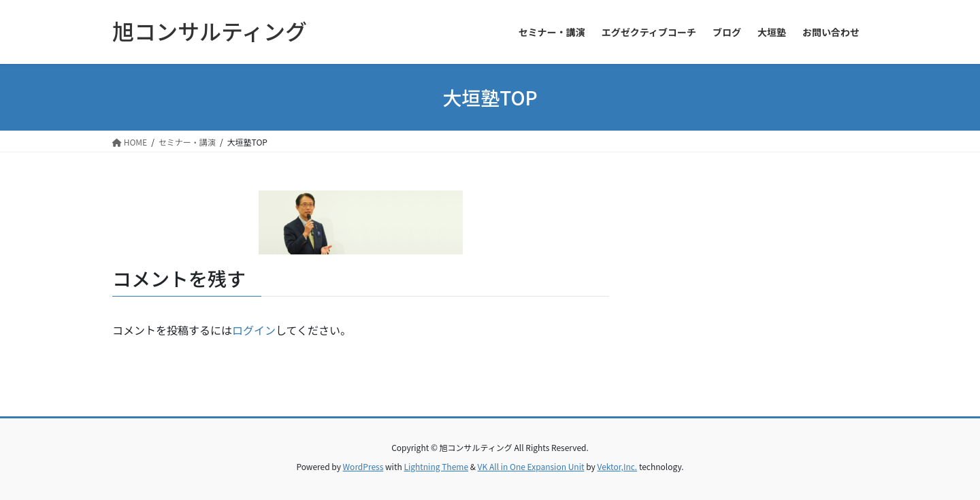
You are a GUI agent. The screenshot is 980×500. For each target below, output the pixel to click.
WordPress (363, 466)
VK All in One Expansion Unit (531, 466)
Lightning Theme (436, 466)
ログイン (254, 330)
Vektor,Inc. (617, 466)
